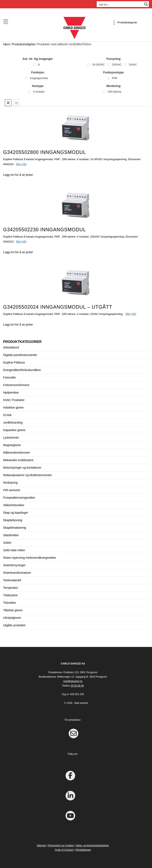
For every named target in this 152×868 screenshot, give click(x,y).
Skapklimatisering (15, 528)
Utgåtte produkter (14, 625)
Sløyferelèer (11, 535)
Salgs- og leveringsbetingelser (92, 845)
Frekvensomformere (16, 385)
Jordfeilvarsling (13, 423)
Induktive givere (13, 408)
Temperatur (11, 588)
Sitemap (41, 845)
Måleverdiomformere (16, 453)
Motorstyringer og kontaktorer (22, 468)
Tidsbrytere (10, 595)
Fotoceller (9, 377)
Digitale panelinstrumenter (20, 355)
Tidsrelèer (10, 603)
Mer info (21, 164)
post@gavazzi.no (73, 681)
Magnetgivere (12, 445)
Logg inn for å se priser (18, 175)
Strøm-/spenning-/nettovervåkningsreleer (30, 558)
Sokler (7, 543)
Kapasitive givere (14, 430)
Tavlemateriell (12, 580)
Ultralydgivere (12, 618)
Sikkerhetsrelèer (14, 505)
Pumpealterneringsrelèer (19, 498)
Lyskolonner (11, 438)
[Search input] (120, 4)
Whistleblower (83, 850)
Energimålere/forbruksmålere (22, 370)
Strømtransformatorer (17, 573)
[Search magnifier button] (146, 4)
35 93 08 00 (77, 686)
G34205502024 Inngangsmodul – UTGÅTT (58, 307)
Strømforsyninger (14, 565)
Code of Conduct (64, 850)
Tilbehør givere (13, 610)
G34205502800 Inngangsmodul (45, 152)
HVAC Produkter (14, 400)
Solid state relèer (14, 550)
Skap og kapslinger (16, 513)
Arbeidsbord (11, 347)
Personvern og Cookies (61, 845)
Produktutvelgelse (24, 44)
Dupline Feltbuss (14, 362)
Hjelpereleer (11, 392)
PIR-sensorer (12, 490)
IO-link (7, 415)
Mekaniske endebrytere (18, 460)
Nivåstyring (10, 483)
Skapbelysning (13, 520)
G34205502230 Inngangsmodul (45, 230)
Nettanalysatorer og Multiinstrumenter (27, 475)
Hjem (7, 44)
